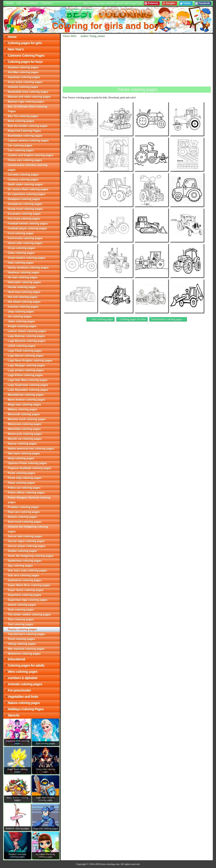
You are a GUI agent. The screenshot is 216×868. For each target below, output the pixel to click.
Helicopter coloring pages (24, 282)
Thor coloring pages (21, 619)
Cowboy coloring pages (23, 180)
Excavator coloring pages (24, 214)
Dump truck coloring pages (25, 209)
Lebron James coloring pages (27, 331)
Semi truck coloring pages (25, 522)
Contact (47, 3)
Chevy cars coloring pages (25, 160)
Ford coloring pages (21, 233)
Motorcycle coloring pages (25, 434)
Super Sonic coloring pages (26, 590)
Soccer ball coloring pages (25, 536)
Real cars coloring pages (24, 512)
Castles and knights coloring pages (30, 155)
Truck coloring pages (21, 639)
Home (10, 3)
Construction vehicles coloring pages (28, 167)
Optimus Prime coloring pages (27, 463)
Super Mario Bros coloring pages (29, 585)
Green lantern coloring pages (26, 258)
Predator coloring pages (23, 507)
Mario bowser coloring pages (26, 400)
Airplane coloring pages (23, 67)
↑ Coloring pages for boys (132, 319)
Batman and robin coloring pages (29, 97)
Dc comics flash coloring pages (28, 189)
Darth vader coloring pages (25, 184)
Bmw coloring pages (21, 121)
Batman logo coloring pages (26, 102)
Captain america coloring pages (28, 141)
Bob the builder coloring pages (28, 126)
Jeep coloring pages (21, 312)
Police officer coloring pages (26, 493)
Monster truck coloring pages (27, 419)
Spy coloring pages (20, 566)
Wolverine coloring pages (24, 654)
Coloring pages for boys (25, 62)
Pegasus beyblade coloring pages (30, 468)
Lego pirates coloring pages (26, 370)
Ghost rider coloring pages (25, 243)
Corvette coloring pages (23, 175)
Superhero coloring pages (24, 595)
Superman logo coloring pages (28, 600)
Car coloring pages (20, 145)
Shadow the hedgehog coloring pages (28, 529)
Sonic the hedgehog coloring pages (31, 556)
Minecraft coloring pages (24, 414)
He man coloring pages (23, 277)
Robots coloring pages (22, 517)
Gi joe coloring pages (22, 248)
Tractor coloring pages (22, 629)
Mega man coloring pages (24, 405)
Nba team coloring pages (24, 453)
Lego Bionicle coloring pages (27, 341)
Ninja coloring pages (21, 458)
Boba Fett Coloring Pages (24, 131)
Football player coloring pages (27, 228)
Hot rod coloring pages (23, 297)
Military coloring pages (22, 409)
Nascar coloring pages (22, 444)
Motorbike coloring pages (24, 429)
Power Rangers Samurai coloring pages (29, 500)
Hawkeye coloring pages (24, 272)
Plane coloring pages (21, 483)
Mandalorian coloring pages (26, 395)
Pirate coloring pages (22, 473)
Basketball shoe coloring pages (28, 92)
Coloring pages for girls (25, 43)
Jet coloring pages (20, 317)
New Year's (16, 49)
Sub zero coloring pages (23, 575)
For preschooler (19, 690)
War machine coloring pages (26, 649)
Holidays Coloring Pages (26, 709)
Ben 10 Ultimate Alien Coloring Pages (27, 109)
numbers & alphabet (22, 678)
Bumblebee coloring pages (25, 136)
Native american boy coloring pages (31, 449)
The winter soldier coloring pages (29, 615)
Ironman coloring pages (23, 307)
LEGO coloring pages (22, 346)
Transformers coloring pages (26, 634)
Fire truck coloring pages (24, 219)
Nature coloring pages (24, 703)
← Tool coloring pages (100, 319)
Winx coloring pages (23, 672)
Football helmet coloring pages (28, 224)
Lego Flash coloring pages (25, 351)
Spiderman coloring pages (25, 561)
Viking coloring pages (22, 644)
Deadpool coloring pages (24, 199)
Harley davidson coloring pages (28, 268)
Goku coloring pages (21, 253)
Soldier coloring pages (22, 551)
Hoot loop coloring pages (24, 292)
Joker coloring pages (21, 321)
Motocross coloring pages (25, 424)
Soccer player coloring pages (27, 546)
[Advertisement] (137, 62)
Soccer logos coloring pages (26, 541)
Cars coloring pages (21, 150)
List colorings (27, 3)
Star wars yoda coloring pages (27, 571)
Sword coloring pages (22, 605)
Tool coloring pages (21, 624)
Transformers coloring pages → (168, 319)
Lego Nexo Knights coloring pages (30, 361)
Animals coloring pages (25, 684)
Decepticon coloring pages (25, 204)
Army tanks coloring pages (25, 82)
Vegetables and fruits (23, 697)
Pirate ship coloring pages (25, 478)
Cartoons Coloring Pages (26, 55)
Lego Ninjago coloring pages (26, 365)
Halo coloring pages (21, 263)
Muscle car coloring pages (25, 439)
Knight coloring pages (22, 326)
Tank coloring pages (21, 610)
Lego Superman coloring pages (28, 385)
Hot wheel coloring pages (24, 302)
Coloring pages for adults (26, 665)
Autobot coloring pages (23, 87)
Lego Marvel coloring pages (26, 356)
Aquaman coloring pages (24, 77)
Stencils (14, 715)
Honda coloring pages (22, 287)
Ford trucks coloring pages (25, 238)
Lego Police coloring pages (25, 375)
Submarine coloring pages (25, 580)
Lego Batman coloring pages (26, 336)
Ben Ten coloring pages (23, 116)
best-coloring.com (110, 864)
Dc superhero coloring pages (26, 194)
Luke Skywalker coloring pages (28, 390)
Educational (16, 659)
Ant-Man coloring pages (23, 72)
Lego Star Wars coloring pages (28, 380)
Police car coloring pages (24, 488)
